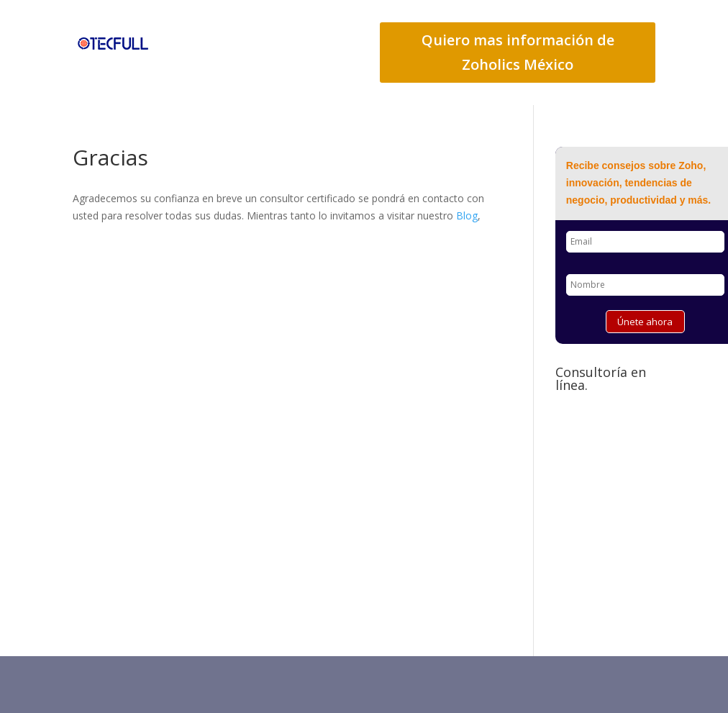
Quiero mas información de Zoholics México (518, 52)
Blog (467, 215)
